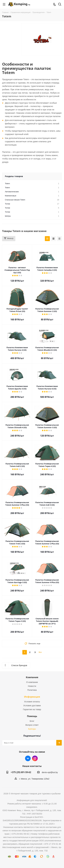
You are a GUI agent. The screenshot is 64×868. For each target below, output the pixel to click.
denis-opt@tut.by (50, 772)
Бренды (32, 729)
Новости (32, 686)
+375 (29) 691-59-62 (21, 772)
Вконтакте (28, 758)
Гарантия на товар (32, 709)
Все (40, 652)
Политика (32, 690)
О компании (32, 682)
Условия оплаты (32, 702)
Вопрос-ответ (32, 725)
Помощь (32, 716)
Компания (32, 677)
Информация (32, 697)
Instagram (35, 758)
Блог (32, 721)
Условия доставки (32, 705)
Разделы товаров (14, 176)
